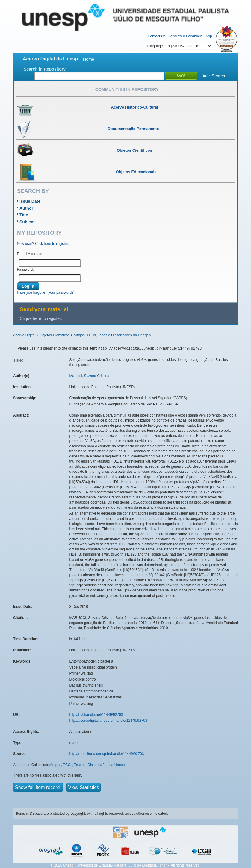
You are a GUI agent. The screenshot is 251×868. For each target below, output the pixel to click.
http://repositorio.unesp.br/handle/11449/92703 (107, 754)
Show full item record (38, 787)
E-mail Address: (30, 254)
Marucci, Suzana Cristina (89, 376)
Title (24, 215)
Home (89, 59)
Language (179, 46)
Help (208, 36)
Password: (25, 269)
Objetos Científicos (55, 335)
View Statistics (84, 787)
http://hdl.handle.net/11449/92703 (96, 715)
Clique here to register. (41, 318)
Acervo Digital (24, 335)
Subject (27, 222)
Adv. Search (214, 76)
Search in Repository (45, 69)
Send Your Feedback (185, 36)
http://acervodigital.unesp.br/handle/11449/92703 (108, 721)
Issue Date (30, 201)
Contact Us (157, 36)
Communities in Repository (127, 89)
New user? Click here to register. (43, 244)
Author (26, 208)
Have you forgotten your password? (45, 292)
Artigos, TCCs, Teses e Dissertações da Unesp (111, 335)
